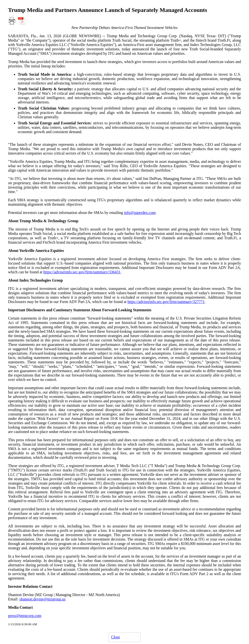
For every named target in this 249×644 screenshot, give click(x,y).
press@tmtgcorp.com (25, 616)
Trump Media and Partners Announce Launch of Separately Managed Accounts (108, 10)
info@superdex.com (140, 213)
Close (116, 637)
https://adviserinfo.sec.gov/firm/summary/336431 (82, 272)
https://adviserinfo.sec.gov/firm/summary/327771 (166, 302)
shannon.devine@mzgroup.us (43, 599)
